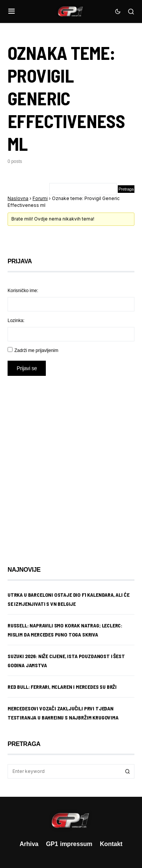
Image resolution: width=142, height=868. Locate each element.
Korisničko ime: (23, 290)
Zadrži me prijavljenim (36, 350)
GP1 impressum (69, 844)
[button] (12, 11)
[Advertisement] (71, 465)
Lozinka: (16, 320)
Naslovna (18, 198)
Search (128, 771)
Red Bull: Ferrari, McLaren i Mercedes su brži (62, 687)
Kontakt (111, 844)
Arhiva (29, 844)
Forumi (40, 198)
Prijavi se (27, 368)
